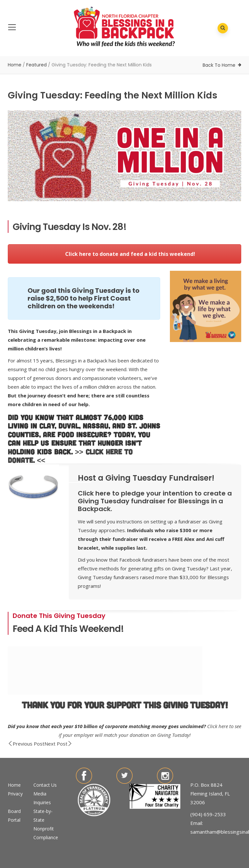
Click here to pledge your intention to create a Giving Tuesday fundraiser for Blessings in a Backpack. (155, 501)
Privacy (15, 794)
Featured (36, 65)
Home (15, 65)
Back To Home (219, 65)
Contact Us (45, 785)
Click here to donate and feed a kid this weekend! (125, 254)
